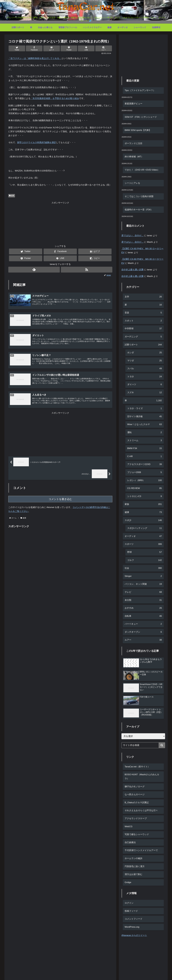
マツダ (145, 361)
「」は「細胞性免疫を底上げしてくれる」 (35, 58)
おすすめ (143, 608)
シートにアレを (132, 183)
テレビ (143, 592)
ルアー (143, 640)
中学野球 (143, 329)
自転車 (143, 616)
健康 (12, 196)
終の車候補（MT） (134, 157)
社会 (143, 568)
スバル (145, 369)
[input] (143, 745)
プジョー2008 (145, 472)
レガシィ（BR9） (145, 480)
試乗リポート (143, 345)
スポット (143, 321)
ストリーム (145, 441)
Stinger (143, 576)
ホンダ (145, 353)
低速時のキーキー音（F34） (139, 210)
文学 (143, 297)
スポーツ (143, 544)
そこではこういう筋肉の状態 (139, 196)
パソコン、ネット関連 (143, 584)
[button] (104, 48)
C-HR (145, 456)
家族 (143, 504)
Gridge (128, 882)
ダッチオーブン (143, 632)
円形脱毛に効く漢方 (135, 866)
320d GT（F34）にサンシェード (141, 117)
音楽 (143, 313)
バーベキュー (143, 624)
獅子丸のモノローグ (135, 787)
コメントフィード (134, 919)
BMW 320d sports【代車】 (138, 130)
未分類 (143, 600)
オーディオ (143, 536)
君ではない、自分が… (132, 236)
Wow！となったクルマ (145, 424)
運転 (145, 433)
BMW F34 (145, 448)
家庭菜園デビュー (134, 104)
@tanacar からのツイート (134, 935)
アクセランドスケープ (136, 818)
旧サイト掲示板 (145, 417)
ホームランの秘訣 (134, 858)
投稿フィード (131, 911)
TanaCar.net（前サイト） (137, 767)
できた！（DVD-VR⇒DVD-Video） (142, 170)
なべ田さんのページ (135, 794)
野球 (145, 552)
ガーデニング (143, 337)
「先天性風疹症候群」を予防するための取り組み (55, 98)
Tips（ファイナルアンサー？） (140, 90)
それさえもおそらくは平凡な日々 (141, 810)
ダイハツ (145, 385)
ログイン (129, 903)
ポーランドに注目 (134, 143)
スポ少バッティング (145, 528)
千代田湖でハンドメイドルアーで (141, 850)
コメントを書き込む (60, 501)
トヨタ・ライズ (145, 409)
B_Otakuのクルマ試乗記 (137, 803)
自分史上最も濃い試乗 (132, 270)
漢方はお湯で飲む (134, 874)
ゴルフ (145, 560)
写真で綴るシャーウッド (137, 834)
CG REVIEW (145, 488)
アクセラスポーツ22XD (145, 464)
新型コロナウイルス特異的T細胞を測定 (37, 142)
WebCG (129, 826)
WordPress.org (132, 927)
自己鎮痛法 (130, 842)
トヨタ (145, 377)
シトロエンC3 (145, 496)
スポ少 (143, 520)
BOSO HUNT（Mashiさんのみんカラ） (142, 777)
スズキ (145, 393)
